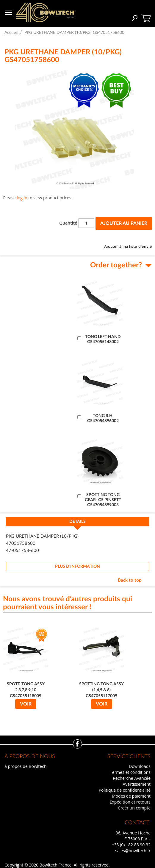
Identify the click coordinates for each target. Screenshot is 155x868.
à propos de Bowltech (25, 766)
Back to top (130, 580)
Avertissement (137, 784)
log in (22, 198)
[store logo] (46, 13)
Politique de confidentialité (125, 790)
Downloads (140, 766)
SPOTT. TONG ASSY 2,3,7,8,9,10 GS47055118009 (26, 690)
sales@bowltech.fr (133, 851)
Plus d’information (77, 566)
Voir (26, 704)
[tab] (77, 523)
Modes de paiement (131, 796)
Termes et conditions (130, 772)
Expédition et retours (130, 802)
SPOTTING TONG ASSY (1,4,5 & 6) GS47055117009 (101, 690)
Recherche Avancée (132, 778)
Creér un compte (134, 808)
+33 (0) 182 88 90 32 (131, 845)
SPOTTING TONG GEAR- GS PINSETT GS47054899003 (103, 500)
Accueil (11, 33)
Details (77, 522)
